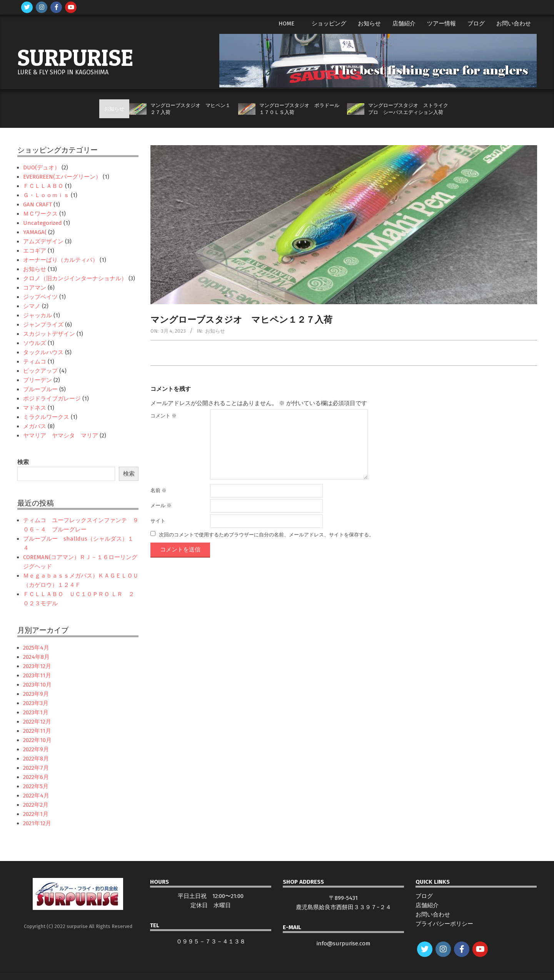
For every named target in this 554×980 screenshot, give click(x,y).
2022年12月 (37, 722)
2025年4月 (36, 648)
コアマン (35, 288)
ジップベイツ (40, 297)
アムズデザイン (43, 241)
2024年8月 (36, 657)
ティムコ (35, 362)
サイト (158, 521)
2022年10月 (37, 740)
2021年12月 (37, 823)
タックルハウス (43, 352)
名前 (159, 490)
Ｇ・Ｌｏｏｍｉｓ (46, 195)
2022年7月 (36, 768)
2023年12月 (37, 666)
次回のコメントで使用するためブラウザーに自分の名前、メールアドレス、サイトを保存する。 (266, 534)
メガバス (35, 426)
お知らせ (215, 331)
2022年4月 (36, 796)
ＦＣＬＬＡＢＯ (43, 186)
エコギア (35, 251)
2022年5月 (36, 786)
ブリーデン (38, 380)
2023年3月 (36, 703)
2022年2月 (36, 805)
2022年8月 (36, 759)
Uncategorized (43, 223)
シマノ (32, 306)
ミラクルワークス (46, 417)
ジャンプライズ (43, 325)
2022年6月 (36, 777)
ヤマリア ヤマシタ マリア (61, 436)
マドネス (35, 408)
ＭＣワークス (40, 214)
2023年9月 (36, 694)
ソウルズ (35, 343)
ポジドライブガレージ (52, 399)
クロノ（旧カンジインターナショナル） (75, 278)
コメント (164, 416)
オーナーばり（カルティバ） (61, 260)
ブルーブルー (40, 389)
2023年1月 (36, 712)
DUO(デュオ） (42, 168)
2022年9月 (36, 749)
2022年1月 (36, 814)
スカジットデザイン (49, 334)
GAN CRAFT (38, 204)
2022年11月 (37, 731)
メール (161, 505)
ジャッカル (38, 315)
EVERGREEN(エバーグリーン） (62, 177)
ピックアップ (40, 371)
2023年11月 (37, 675)
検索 (23, 462)
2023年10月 (37, 685)
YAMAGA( (35, 232)
